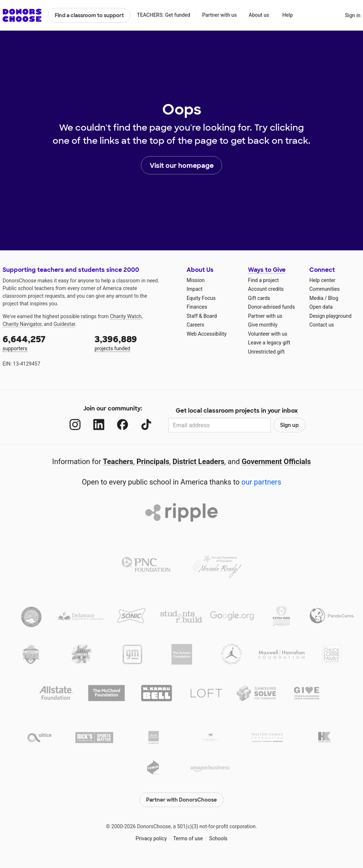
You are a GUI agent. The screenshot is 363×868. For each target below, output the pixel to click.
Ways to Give (267, 270)
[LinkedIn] (99, 425)
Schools (218, 838)
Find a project (263, 280)
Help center (322, 280)
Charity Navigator (22, 324)
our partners (261, 482)
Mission (196, 280)
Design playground (330, 316)
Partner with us (220, 15)
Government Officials (276, 462)
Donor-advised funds (272, 307)
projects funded (135, 342)
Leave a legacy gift (269, 343)
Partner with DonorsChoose (181, 800)
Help (288, 15)
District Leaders (199, 462)
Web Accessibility (207, 334)
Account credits (266, 289)
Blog (333, 298)
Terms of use (188, 838)
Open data (321, 307)
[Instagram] (75, 425)
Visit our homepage (182, 166)
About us (259, 15)
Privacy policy (151, 838)
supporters (43, 342)
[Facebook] (123, 425)
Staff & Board (202, 316)
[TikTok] (146, 425)
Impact (194, 289)
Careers (195, 325)
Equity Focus (201, 298)
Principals (153, 462)
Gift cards (259, 298)
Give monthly (263, 325)
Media (316, 298)
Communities (324, 289)
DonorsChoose (22, 15)
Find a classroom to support (89, 15)
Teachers (118, 462)
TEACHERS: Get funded (164, 15)
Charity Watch (126, 316)
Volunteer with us (268, 334)
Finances (197, 307)
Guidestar (64, 324)
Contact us (322, 325)
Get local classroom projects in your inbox (237, 411)
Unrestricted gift (266, 352)
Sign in (353, 15)
